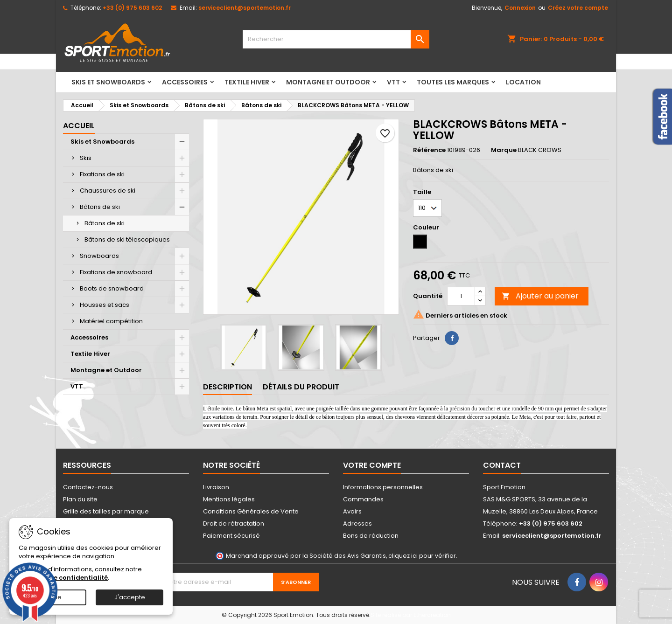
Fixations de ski (102, 174)
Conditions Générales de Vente (251, 511)
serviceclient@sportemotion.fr (245, 8)
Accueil (79, 126)
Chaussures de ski (108, 191)
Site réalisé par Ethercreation (411, 615)
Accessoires (185, 82)
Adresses (357, 523)
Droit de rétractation (234, 523)
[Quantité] (461, 296)
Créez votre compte (578, 8)
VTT (393, 82)
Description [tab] (227, 387)
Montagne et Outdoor (328, 82)
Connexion (520, 8)
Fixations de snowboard (116, 272)
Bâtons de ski (100, 207)
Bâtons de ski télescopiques (127, 239)
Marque (504, 150)
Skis (86, 158)
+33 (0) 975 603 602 (132, 8)
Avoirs (352, 511)
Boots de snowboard (112, 288)
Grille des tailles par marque (106, 511)
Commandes (363, 499)
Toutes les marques (453, 82)
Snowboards (99, 256)
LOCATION (523, 82)
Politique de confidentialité (63, 578)
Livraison (216, 487)
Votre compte (372, 465)
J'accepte (130, 597)
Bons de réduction (371, 536)
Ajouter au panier (540, 296)
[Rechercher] (336, 39)
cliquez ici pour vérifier (422, 556)
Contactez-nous (88, 487)
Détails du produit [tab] (301, 387)
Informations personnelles (383, 487)
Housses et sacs (105, 305)
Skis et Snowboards (108, 82)
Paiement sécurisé (231, 536)
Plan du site (80, 499)
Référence (429, 150)
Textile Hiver (247, 82)
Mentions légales (229, 499)
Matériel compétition (111, 321)
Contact (502, 465)
